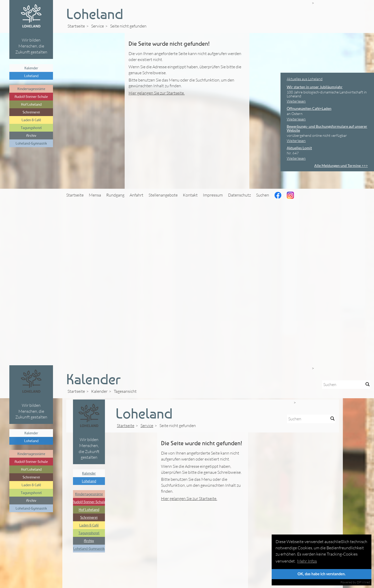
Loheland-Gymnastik (31, 143)
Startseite (76, 26)
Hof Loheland (31, 104)
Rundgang (115, 195)
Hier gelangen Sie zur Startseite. (157, 93)
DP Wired (363, 582)
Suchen (263, 195)
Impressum (213, 195)
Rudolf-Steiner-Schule (31, 96)
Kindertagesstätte (31, 89)
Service (98, 26)
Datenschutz (239, 195)
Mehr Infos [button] (307, 561)
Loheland (31, 76)
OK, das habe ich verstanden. (321, 574)
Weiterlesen (296, 101)
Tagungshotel (31, 128)
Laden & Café (31, 120)
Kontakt (190, 195)
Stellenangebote (163, 195)
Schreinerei (31, 112)
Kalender (31, 68)
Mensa (95, 195)
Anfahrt (136, 195)
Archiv (31, 135)
